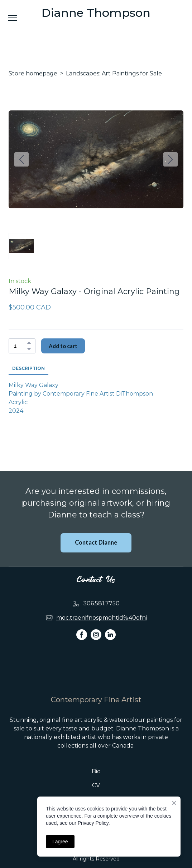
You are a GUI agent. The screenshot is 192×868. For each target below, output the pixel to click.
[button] (29, 343)
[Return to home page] (96, 676)
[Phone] (76, 604)
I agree (60, 842)
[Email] (49, 618)
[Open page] (96, 13)
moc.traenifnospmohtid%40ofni (102, 618)
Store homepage (33, 73)
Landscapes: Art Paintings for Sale (114, 73)
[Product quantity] (20, 346)
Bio (96, 771)
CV (96, 785)
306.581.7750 (101, 603)
